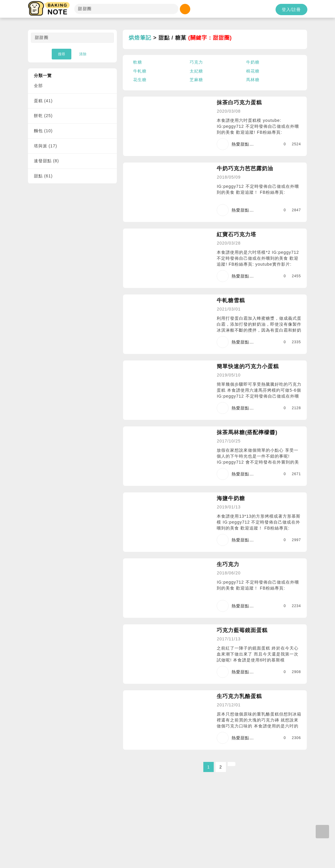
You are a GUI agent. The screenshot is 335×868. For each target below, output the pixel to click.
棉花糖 (253, 71)
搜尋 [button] (62, 54)
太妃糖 (196, 71)
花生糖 (140, 80)
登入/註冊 (291, 10)
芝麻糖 (196, 80)
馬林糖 (253, 80)
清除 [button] (83, 54)
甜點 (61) (43, 176)
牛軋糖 (140, 71)
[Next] (232, 764)
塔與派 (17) (46, 146)
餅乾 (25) (43, 116)
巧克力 (196, 62)
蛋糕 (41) (43, 101)
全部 (38, 86)
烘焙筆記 (140, 38)
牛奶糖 (253, 62)
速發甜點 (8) (47, 161)
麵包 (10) (43, 131)
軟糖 (138, 62)
